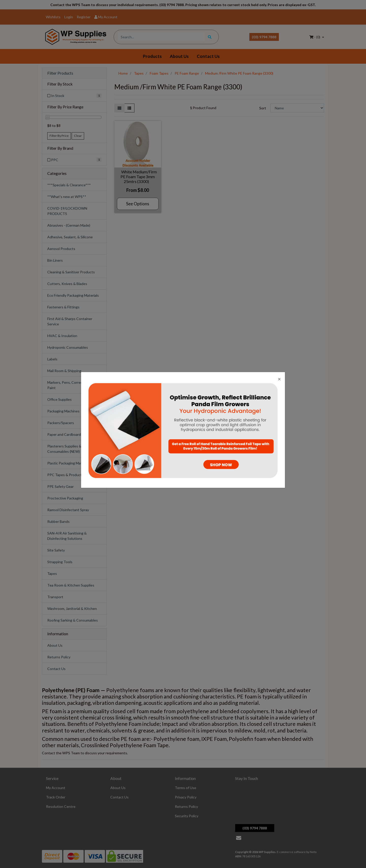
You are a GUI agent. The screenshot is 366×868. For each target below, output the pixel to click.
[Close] (279, 379)
